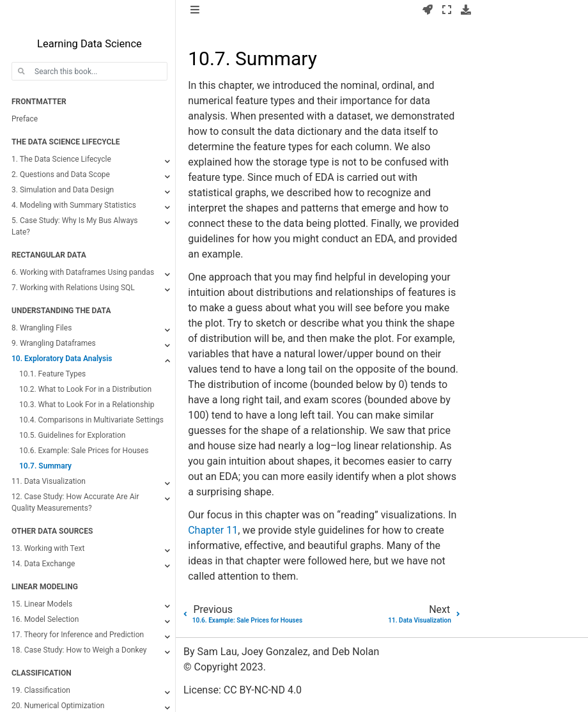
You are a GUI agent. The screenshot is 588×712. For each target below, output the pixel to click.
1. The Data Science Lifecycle (61, 159)
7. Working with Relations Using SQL (73, 288)
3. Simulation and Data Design (63, 190)
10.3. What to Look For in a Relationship (87, 405)
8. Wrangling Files (42, 328)
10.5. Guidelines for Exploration (72, 435)
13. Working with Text (48, 548)
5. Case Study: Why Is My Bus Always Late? (75, 226)
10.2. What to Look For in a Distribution (85, 389)
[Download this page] (466, 10)
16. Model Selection (45, 619)
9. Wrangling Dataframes (54, 343)
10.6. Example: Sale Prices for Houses (84, 451)
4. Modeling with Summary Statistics (74, 205)
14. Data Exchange (43, 564)
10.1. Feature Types (52, 374)
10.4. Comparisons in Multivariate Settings (91, 420)
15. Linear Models (42, 604)
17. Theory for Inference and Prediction (78, 635)
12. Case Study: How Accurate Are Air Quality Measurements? (75, 502)
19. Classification (41, 690)
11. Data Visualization (49, 481)
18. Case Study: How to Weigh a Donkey (79, 650)
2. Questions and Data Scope (61, 174)
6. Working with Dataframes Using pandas (83, 272)
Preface (25, 119)
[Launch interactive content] (428, 10)
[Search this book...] (89, 71)
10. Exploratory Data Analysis (62, 359)
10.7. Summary (45, 466)
